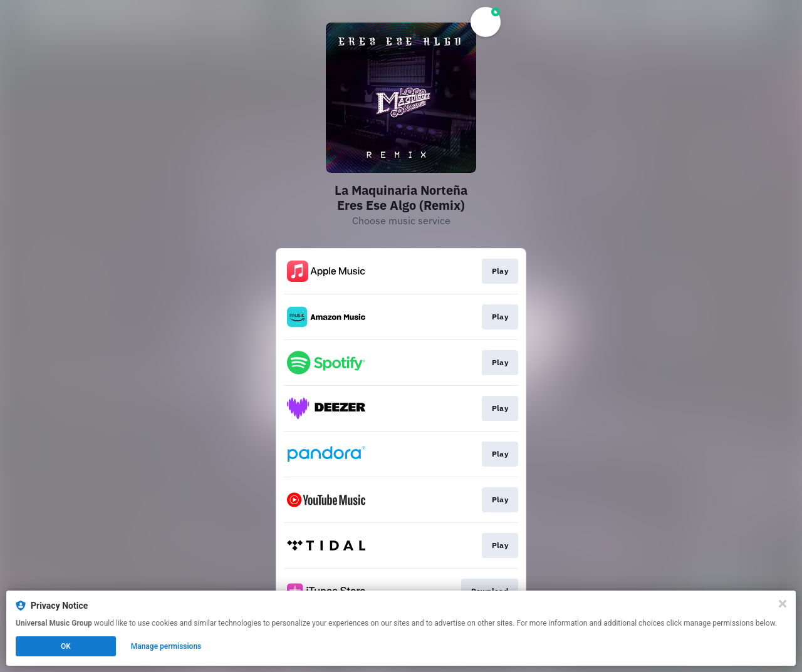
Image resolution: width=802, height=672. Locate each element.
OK (66, 646)
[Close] (783, 604)
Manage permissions (166, 646)
